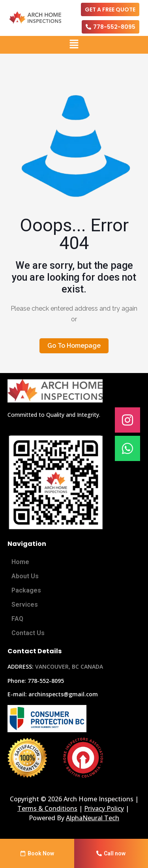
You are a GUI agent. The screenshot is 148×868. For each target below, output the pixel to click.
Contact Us (28, 633)
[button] (74, 45)
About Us (25, 576)
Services (25, 605)
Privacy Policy (104, 808)
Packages (26, 590)
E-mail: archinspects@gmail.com (53, 694)
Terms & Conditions (47, 808)
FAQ (17, 619)
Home (20, 562)
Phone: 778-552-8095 (36, 681)
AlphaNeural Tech (93, 818)
